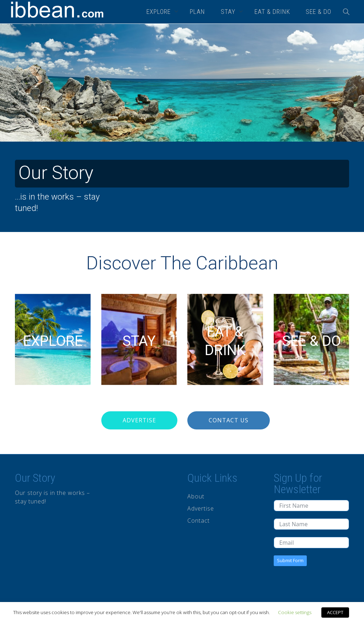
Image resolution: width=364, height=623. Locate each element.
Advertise (139, 420)
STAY (229, 12)
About (196, 496)
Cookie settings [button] (295, 612)
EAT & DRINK (272, 12)
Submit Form (290, 560)
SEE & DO (318, 12)
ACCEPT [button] (335, 612)
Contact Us (229, 420)
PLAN (197, 12)
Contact (199, 521)
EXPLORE (159, 12)
